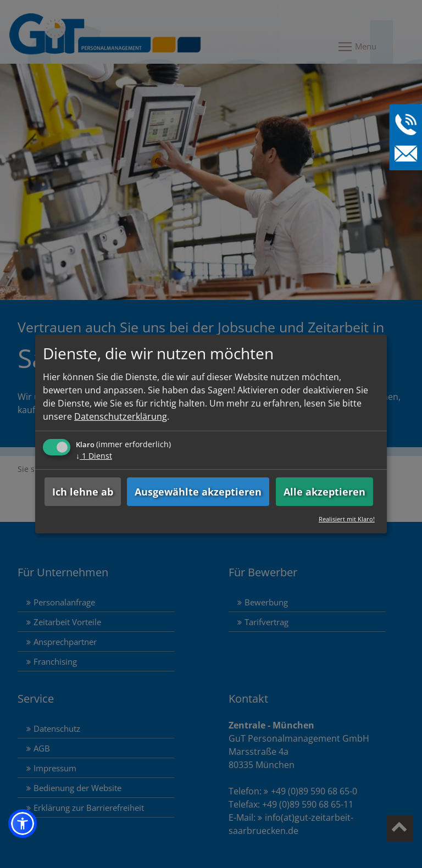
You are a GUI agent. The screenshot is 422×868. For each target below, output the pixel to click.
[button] (23, 824)
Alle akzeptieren (324, 492)
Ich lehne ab (83, 492)
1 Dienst (94, 456)
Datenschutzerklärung (121, 416)
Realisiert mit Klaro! (347, 519)
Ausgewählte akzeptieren (198, 492)
